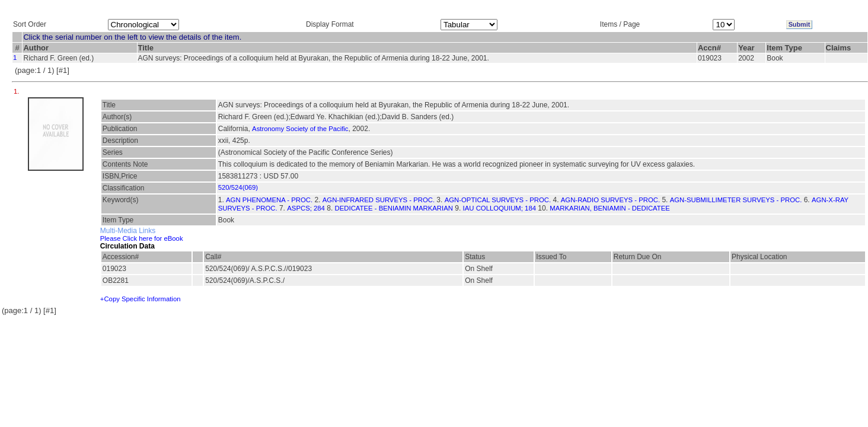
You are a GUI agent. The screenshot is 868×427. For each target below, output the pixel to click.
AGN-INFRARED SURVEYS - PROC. (379, 200)
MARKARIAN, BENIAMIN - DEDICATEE (609, 208)
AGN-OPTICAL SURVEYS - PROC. (498, 200)
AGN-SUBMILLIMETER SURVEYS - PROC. (736, 200)
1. (17, 91)
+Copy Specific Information (141, 299)
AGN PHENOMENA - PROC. (269, 200)
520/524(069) (238, 187)
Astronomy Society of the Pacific (300, 129)
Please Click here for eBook (142, 238)
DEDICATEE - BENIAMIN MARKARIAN (394, 208)
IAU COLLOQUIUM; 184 (500, 208)
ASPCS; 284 (306, 208)
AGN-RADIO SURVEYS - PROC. (610, 200)
